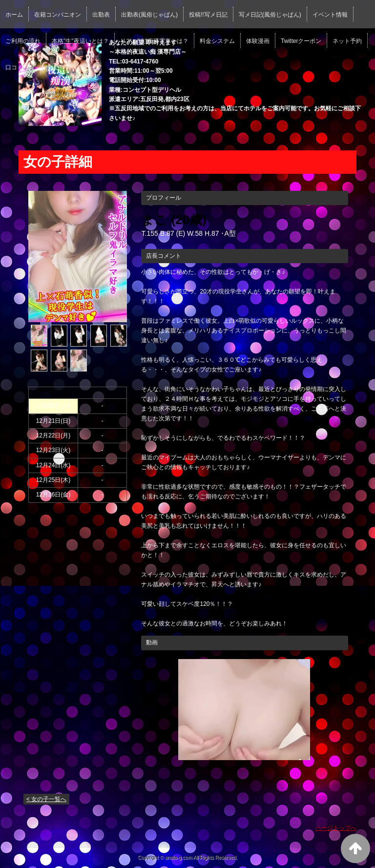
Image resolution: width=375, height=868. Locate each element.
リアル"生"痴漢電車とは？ (155, 41)
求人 (52, 67)
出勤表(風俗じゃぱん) (149, 15)
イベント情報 (330, 15)
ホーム (14, 15)
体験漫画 (258, 41)
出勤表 (101, 15)
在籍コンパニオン (58, 15)
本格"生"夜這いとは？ (80, 41)
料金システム (217, 41)
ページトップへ (336, 828)
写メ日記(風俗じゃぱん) (270, 15)
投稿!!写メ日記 (208, 15)
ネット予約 (347, 41)
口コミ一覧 (20, 67)
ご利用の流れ (23, 41)
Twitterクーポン (301, 41)
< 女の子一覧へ (46, 799)
